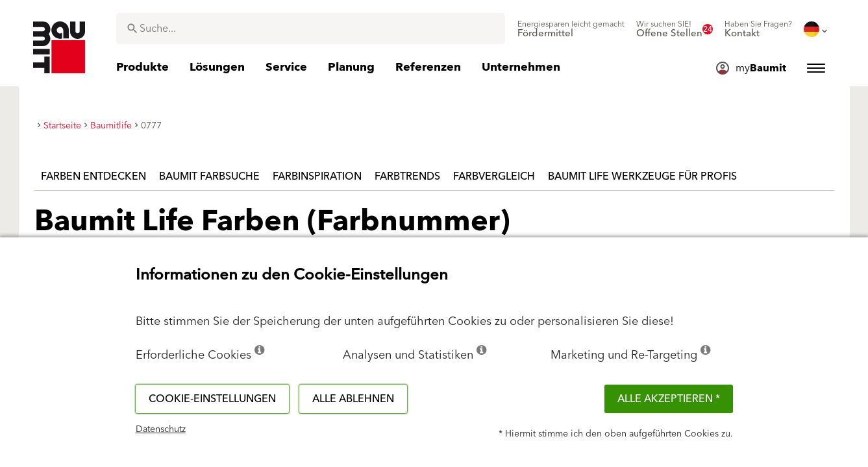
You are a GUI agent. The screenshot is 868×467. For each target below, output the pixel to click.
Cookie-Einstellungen (212, 399)
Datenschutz (161, 429)
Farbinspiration (317, 176)
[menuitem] (571, 29)
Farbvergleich (494, 176)
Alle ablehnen (353, 399)
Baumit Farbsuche (209, 176)
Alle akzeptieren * (669, 399)
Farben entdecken (93, 176)
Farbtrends (407, 176)
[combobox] (311, 29)
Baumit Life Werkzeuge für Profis (642, 176)
